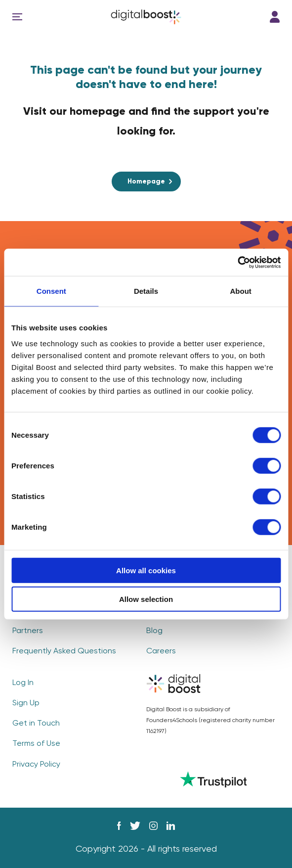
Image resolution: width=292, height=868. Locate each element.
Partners (28, 631)
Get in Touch (36, 724)
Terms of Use (36, 744)
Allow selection (146, 599)
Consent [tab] (51, 291)
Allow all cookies (146, 570)
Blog (154, 631)
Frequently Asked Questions (64, 651)
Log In (275, 17)
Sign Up (26, 703)
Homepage (146, 182)
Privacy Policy (36, 765)
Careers (161, 651)
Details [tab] (146, 291)
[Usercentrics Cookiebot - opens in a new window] (237, 262)
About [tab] (241, 291)
